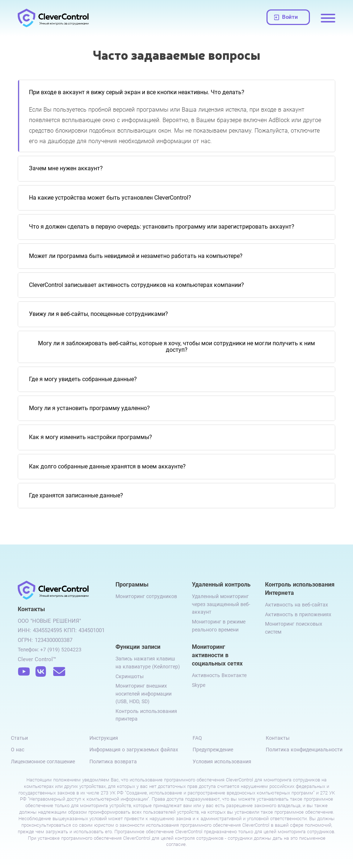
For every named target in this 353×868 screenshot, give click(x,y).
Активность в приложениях (298, 614)
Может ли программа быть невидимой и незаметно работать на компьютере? (136, 256)
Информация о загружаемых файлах (134, 750)
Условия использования (222, 761)
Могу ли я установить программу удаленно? (89, 408)
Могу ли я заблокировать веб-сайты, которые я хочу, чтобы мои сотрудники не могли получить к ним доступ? (176, 347)
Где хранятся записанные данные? (76, 495)
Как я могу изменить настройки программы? (91, 437)
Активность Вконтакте (219, 675)
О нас (18, 750)
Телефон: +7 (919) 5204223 (50, 650)
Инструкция (104, 738)
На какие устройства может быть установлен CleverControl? (110, 198)
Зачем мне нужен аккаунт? (66, 168)
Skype (199, 685)
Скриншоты (130, 676)
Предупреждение (213, 750)
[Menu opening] (328, 18)
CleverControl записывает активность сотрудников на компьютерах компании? (136, 285)
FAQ (197, 738)
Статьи (19, 738)
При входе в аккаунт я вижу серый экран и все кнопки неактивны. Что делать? (137, 92)
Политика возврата (113, 761)
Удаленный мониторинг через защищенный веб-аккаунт (221, 604)
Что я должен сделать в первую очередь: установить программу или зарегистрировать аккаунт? (162, 227)
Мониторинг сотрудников (146, 596)
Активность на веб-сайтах (297, 605)
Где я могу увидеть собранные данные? (83, 379)
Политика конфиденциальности (304, 750)
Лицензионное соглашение (43, 761)
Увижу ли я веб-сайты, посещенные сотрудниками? (98, 314)
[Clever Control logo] (54, 18)
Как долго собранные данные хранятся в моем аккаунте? (107, 466)
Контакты (278, 738)
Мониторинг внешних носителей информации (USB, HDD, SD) (144, 694)
